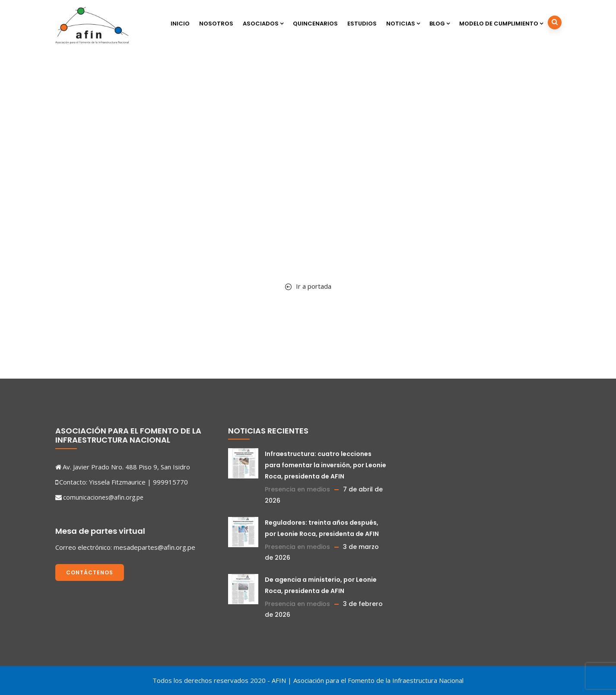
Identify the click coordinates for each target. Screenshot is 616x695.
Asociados (263, 24)
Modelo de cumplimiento (501, 24)
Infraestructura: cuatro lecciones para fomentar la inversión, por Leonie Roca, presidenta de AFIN (325, 465)
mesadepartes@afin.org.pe (154, 547)
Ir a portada (308, 286)
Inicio (180, 24)
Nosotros (216, 24)
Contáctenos (90, 572)
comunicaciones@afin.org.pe (103, 497)
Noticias (403, 24)
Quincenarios (315, 24)
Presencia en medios (297, 489)
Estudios (362, 24)
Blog (440, 24)
